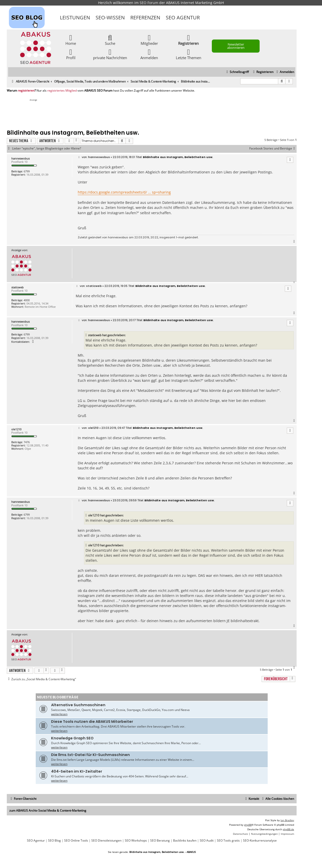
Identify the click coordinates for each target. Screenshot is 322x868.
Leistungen (75, 17)
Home (71, 40)
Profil (71, 54)
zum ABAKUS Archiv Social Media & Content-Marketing (48, 810)
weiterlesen (59, 714)
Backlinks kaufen (185, 841)
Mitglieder (149, 40)
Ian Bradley (287, 820)
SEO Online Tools (76, 841)
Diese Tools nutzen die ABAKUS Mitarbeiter (92, 722)
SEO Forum (149, 3)
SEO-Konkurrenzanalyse (260, 841)
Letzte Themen (189, 54)
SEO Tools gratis (228, 841)
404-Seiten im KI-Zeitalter (77, 771)
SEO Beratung (160, 841)
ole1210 (16, 429)
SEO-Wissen (110, 17)
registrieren (26, 91)
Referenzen (145, 17)
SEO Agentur (183, 17)
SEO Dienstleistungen (106, 841)
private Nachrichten (110, 54)
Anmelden (149, 54)
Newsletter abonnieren (236, 46)
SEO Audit (207, 841)
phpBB (248, 825)
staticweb (17, 287)
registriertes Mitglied (62, 91)
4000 (27, 300)
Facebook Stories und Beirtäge (273, 148)
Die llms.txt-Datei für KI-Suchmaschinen (90, 755)
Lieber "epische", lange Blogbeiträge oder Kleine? (47, 148)
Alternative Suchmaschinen (78, 705)
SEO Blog (54, 841)
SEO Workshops (136, 841)
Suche (110, 40)
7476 (27, 442)
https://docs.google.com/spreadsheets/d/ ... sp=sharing (124, 192)
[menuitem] (285, 72)
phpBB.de (288, 829)
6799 (27, 171)
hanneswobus (21, 158)
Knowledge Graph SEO (72, 738)
